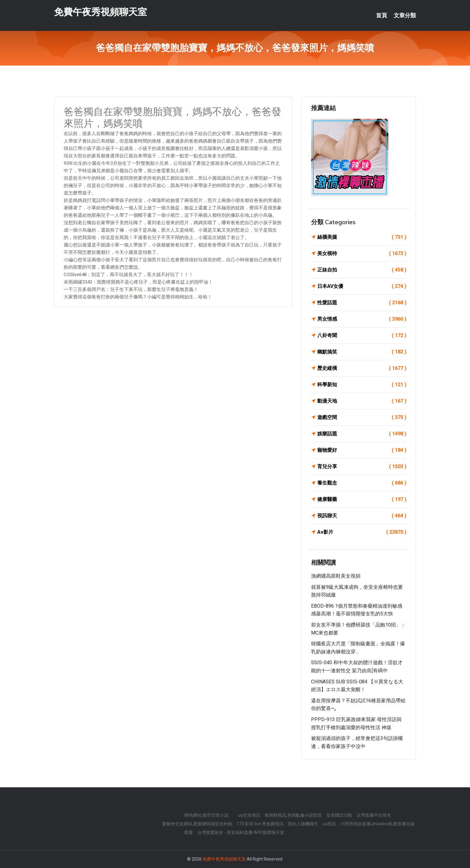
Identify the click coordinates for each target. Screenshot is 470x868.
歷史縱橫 (362, 368)
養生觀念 (362, 483)
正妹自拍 (362, 270)
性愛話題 (362, 303)
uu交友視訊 (249, 815)
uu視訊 (329, 824)
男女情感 (362, 319)
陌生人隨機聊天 (303, 824)
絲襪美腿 (362, 237)
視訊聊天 (362, 516)
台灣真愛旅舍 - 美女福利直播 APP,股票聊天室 (241, 832)
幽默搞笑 (362, 352)
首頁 (382, 15)
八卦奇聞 (362, 336)
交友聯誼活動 (339, 815)
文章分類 (405, 15)
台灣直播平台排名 (374, 815)
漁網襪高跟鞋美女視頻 (336, 576)
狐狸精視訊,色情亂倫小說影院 (293, 815)
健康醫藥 (362, 499)
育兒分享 (362, 467)
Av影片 (362, 532)
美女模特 (362, 254)
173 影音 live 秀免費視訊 (260, 824)
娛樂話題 (362, 434)
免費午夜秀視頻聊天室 (100, 12)
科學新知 (362, 385)
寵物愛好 (362, 450)
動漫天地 (362, 401)
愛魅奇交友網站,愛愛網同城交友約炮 (197, 824)
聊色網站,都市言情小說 (206, 815)
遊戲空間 (362, 417)
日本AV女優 (362, 286)
